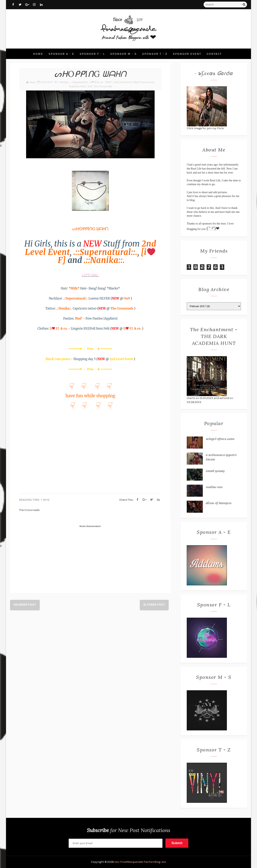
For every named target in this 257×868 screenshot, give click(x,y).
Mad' (83, 86)
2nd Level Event (123, 82)
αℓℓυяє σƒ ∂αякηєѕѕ (219, 503)
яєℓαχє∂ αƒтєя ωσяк (220, 439)
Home (38, 54)
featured (74, 86)
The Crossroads (103, 86)
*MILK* (109, 82)
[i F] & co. (59, 328)
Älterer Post (154, 605)
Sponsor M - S (123, 54)
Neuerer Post (25, 605)
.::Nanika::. (64, 82)
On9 (90, 86)
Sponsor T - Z (155, 54)
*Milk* (74, 288)
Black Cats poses (144, 82)
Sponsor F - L (92, 54)
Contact (214, 54)
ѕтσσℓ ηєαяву (215, 471)
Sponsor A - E (61, 54)
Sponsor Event (187, 54)
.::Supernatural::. (80, 82)
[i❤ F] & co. (97, 82)
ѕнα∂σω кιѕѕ (214, 487)
